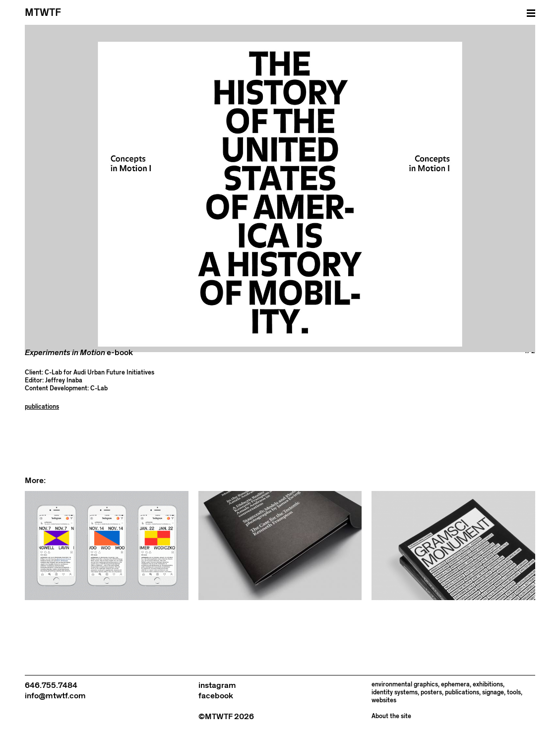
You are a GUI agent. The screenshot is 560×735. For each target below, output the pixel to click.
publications (42, 407)
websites (384, 701)
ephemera (455, 685)
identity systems (395, 693)
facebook (216, 696)
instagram (217, 685)
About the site (391, 716)
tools (514, 693)
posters (431, 693)
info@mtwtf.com (55, 696)
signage (493, 693)
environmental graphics (405, 685)
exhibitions (488, 685)
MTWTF (43, 13)
